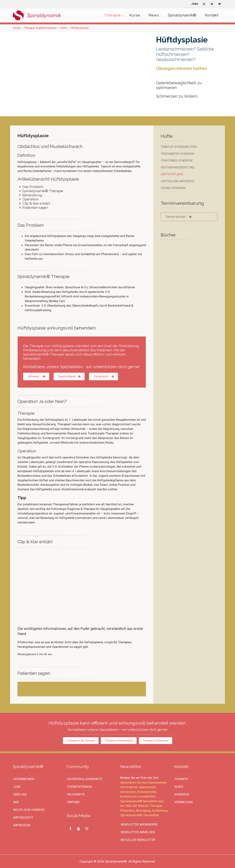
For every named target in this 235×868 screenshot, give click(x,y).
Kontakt (212, 15)
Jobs (195, 4)
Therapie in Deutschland (119, 741)
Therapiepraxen (79, 787)
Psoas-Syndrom (173, 188)
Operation (28, 199)
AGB (16, 802)
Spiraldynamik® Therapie (40, 191)
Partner (73, 802)
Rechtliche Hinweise (29, 810)
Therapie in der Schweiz (81, 741)
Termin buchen (179, 217)
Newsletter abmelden (138, 832)
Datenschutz (23, 818)
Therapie (112, 15)
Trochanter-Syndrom (178, 154)
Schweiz (36, 376)
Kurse (135, 15)
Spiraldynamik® (182, 15)
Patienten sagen (33, 208)
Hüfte (64, 28)
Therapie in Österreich (156, 741)
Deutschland (69, 376)
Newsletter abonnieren (139, 824)
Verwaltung (184, 802)
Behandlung (30, 195)
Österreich (104, 376)
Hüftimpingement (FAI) (178, 168)
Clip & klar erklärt (34, 203)
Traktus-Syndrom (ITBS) (179, 147)
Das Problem (30, 187)
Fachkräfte (76, 794)
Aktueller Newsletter (138, 840)
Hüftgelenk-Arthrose (178, 181)
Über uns (20, 794)
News (154, 15)
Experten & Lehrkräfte (85, 779)
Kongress (182, 794)
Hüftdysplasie (80, 28)
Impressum (22, 825)
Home (17, 28)
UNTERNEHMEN (24, 779)
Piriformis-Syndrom (177, 161)
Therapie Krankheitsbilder (40, 28)
